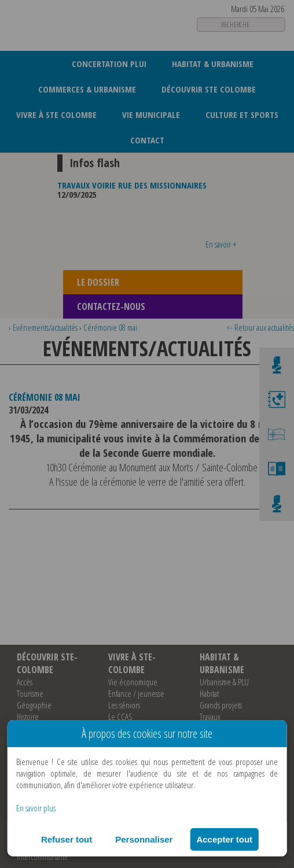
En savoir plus (36, 808)
